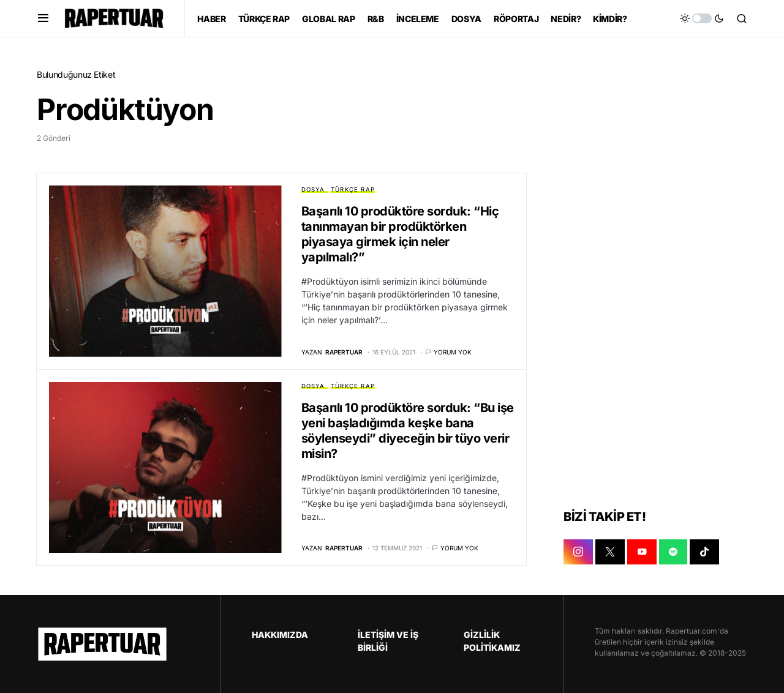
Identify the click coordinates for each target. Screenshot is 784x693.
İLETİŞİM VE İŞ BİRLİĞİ (388, 641)
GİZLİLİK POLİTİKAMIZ (492, 641)
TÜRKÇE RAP (353, 189)
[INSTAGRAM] (578, 552)
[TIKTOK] (704, 552)
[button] (43, 18)
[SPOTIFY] (673, 552)
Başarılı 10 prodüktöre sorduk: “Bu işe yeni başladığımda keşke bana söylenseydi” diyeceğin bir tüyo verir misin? (408, 431)
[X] (610, 552)
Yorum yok (453, 352)
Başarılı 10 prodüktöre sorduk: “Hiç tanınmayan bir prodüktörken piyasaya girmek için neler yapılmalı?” (400, 234)
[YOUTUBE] (642, 552)
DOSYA (313, 189)
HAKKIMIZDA (280, 635)
